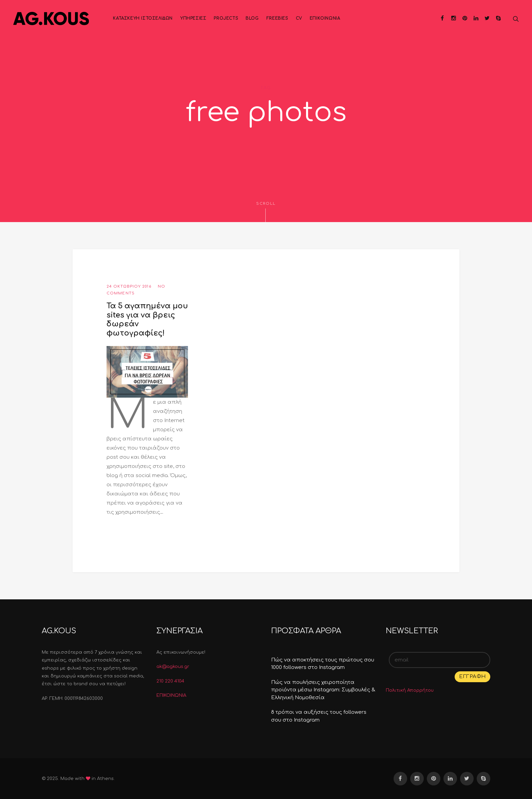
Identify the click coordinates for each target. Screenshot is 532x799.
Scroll (266, 212)
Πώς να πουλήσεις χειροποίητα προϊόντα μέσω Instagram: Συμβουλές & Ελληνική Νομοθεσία (323, 690)
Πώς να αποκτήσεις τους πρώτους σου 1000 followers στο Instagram (323, 664)
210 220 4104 (170, 681)
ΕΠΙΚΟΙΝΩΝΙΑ (171, 695)
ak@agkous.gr (173, 667)
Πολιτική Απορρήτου (410, 690)
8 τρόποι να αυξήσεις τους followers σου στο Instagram (319, 716)
